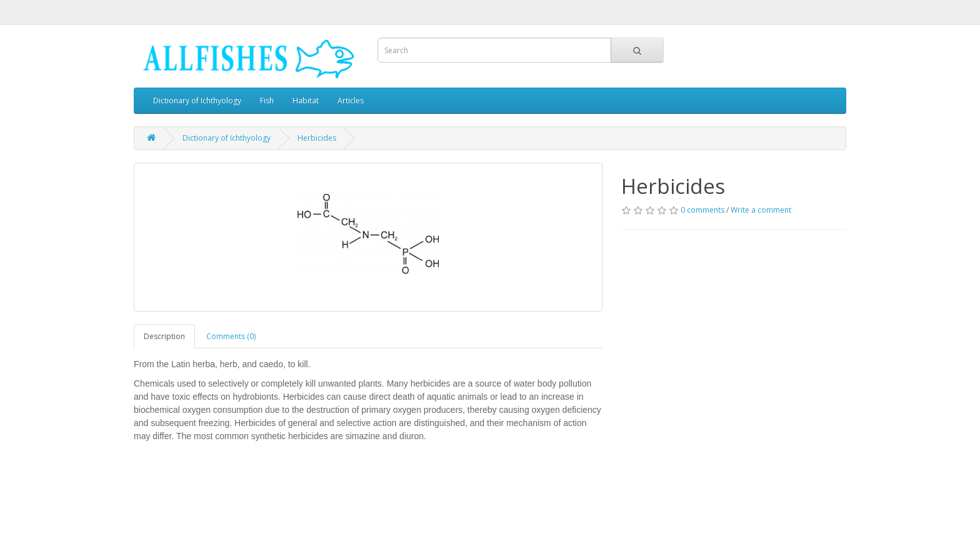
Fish (267, 100)
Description (164, 336)
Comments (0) (231, 336)
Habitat (306, 100)
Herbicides (317, 138)
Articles (351, 100)
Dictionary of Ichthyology (197, 100)
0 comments (702, 210)
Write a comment (761, 210)
